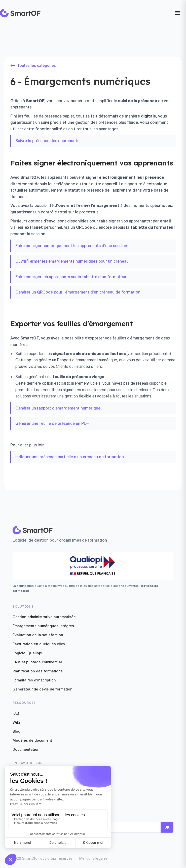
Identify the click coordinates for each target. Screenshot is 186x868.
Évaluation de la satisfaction (38, 635)
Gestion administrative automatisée (44, 617)
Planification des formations (38, 671)
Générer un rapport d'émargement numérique (58, 408)
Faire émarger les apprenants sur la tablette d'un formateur (71, 277)
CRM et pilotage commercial (37, 662)
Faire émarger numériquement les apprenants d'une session (71, 246)
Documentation (26, 749)
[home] (20, 13)
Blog (16, 731)
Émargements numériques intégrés (43, 626)
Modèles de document (32, 740)
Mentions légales (93, 858)
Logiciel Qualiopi (27, 653)
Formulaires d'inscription (34, 680)
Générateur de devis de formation (43, 689)
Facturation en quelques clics (39, 644)
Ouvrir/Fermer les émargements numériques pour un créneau (72, 261)
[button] (177, 13)
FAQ (16, 713)
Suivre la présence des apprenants (47, 141)
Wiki (16, 722)
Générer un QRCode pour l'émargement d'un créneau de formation (78, 292)
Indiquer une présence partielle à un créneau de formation (70, 457)
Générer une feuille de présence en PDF (52, 423)
